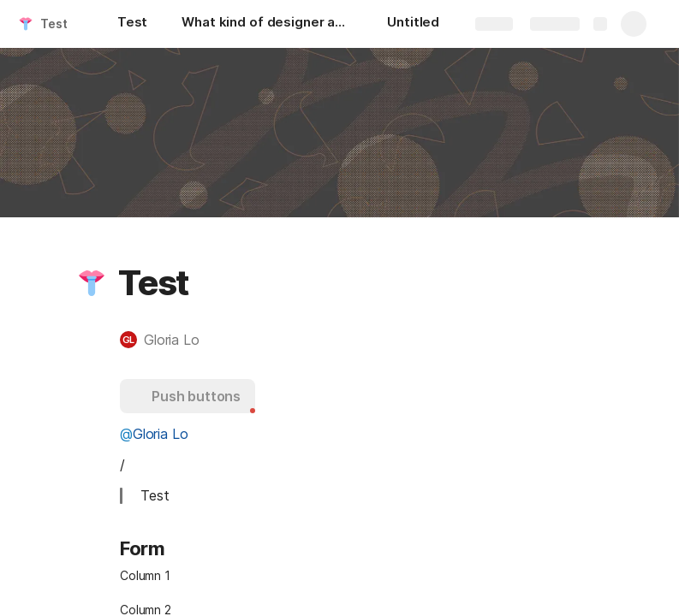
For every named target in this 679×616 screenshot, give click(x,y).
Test (54, 24)
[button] (92, 283)
